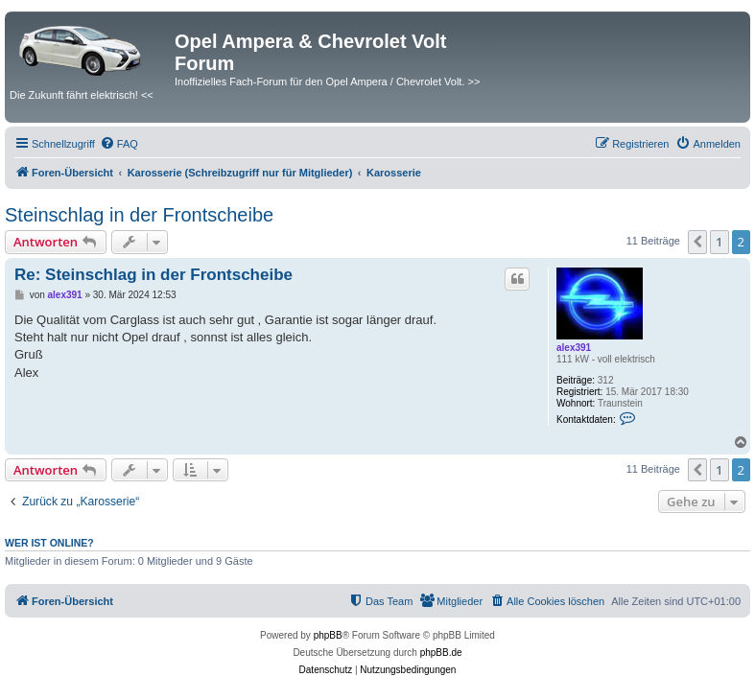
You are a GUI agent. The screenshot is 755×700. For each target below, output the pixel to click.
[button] (697, 242)
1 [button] (719, 242)
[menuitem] (119, 144)
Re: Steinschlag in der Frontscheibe (153, 275)
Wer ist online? (49, 543)
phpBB (328, 635)
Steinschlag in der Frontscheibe (139, 215)
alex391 (574, 348)
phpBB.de (441, 653)
